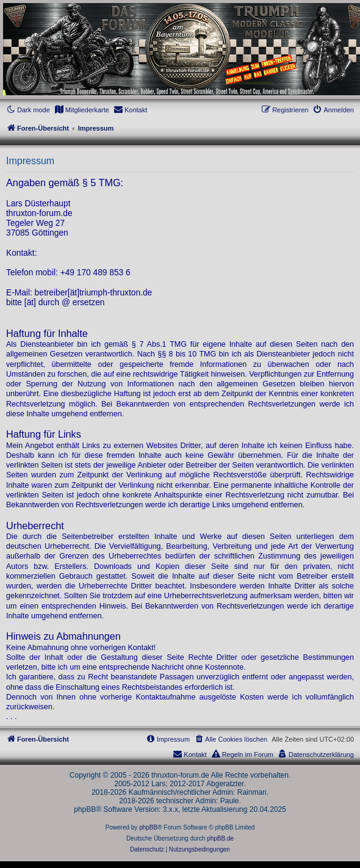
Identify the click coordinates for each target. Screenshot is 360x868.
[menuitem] (82, 110)
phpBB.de (220, 838)
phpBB (148, 827)
